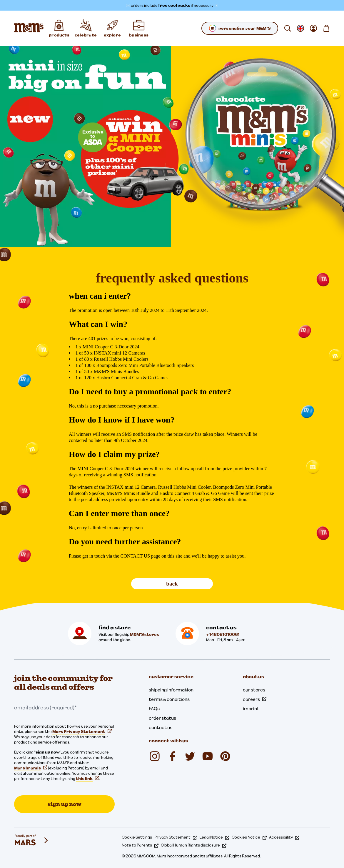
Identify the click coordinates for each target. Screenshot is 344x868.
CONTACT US (135, 556)
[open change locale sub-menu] (300, 28)
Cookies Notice (249, 837)
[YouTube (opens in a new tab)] (208, 756)
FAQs (154, 709)
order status (162, 718)
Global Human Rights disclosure (194, 845)
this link (87, 779)
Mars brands (31, 768)
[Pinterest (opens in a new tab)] (225, 756)
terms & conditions (169, 699)
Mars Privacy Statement (82, 731)
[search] (288, 28)
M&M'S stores (145, 634)
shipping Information (171, 690)
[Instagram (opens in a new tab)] (155, 756)
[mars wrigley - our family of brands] (32, 840)
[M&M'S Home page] (29, 28)
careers (255, 699)
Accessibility (284, 837)
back (172, 584)
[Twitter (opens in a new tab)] (190, 756)
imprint (251, 709)
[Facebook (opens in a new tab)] (172, 756)
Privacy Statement (176, 837)
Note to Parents (140, 845)
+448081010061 (223, 634)
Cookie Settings (137, 837)
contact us (161, 727)
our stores (254, 690)
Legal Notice (214, 837)
